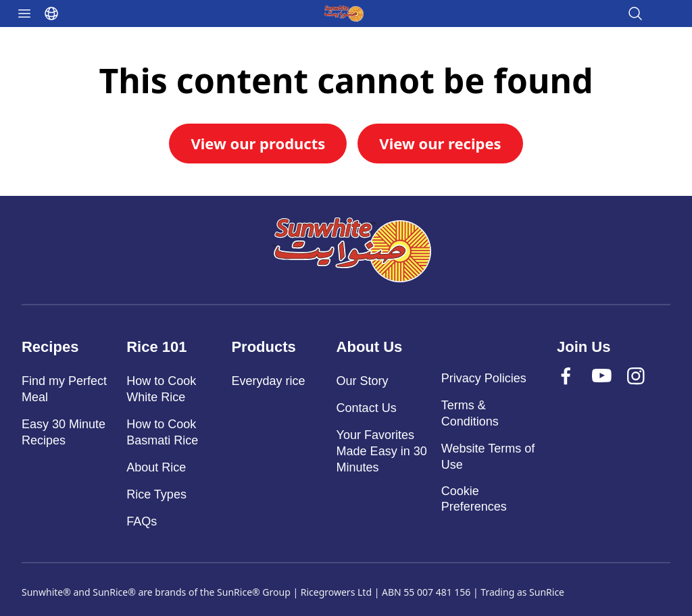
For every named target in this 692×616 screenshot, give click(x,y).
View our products (258, 143)
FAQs (142, 521)
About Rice (156, 467)
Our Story (363, 381)
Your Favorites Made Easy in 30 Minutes (382, 451)
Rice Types (156, 494)
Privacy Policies (484, 378)
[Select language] (51, 14)
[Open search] (635, 14)
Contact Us (367, 408)
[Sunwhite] (351, 250)
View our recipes (440, 143)
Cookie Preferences (474, 499)
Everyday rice (268, 381)
